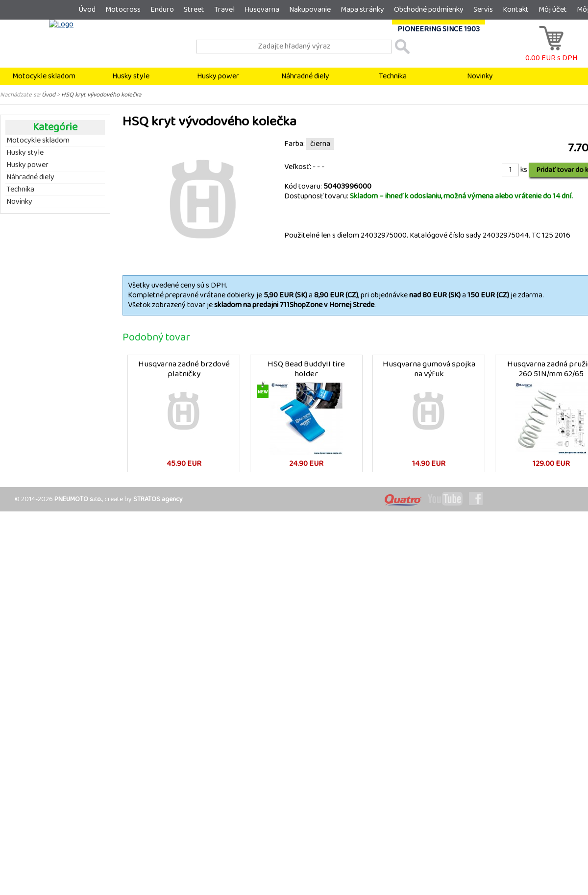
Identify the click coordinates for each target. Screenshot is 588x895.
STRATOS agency (158, 499)
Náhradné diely (305, 76)
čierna (320, 144)
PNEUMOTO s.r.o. (78, 499)
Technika (393, 76)
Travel (224, 10)
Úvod (87, 10)
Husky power (218, 76)
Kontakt (516, 10)
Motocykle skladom (44, 76)
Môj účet (553, 10)
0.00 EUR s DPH (551, 53)
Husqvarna (262, 10)
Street (194, 10)
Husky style (131, 76)
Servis (483, 10)
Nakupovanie (310, 10)
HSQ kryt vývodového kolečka (101, 95)
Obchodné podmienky (429, 10)
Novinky (480, 76)
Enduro (162, 10)
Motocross (123, 10)
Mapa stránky (362, 10)
